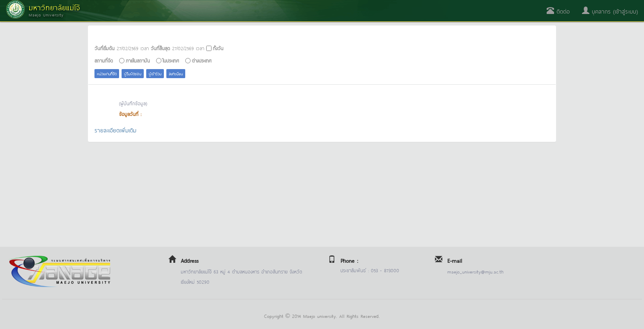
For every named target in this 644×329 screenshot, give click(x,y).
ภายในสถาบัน (138, 60)
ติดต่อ (558, 11)
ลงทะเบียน (176, 73)
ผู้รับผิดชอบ (133, 73)
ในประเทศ (171, 60)
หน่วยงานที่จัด (107, 73)
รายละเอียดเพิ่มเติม (115, 130)
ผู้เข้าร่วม (155, 73)
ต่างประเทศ (202, 60)
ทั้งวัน (218, 48)
